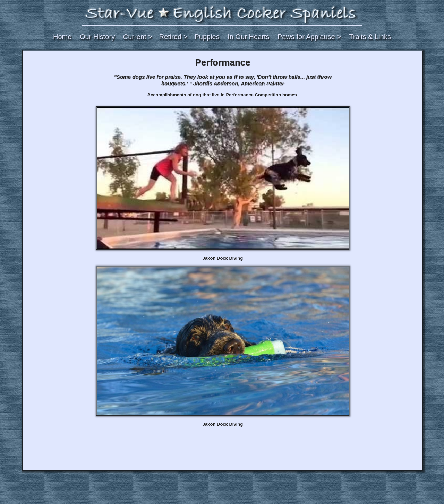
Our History (97, 37)
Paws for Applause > (309, 37)
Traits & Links (370, 37)
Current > (138, 37)
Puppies (207, 37)
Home (62, 37)
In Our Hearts (248, 37)
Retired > (173, 37)
